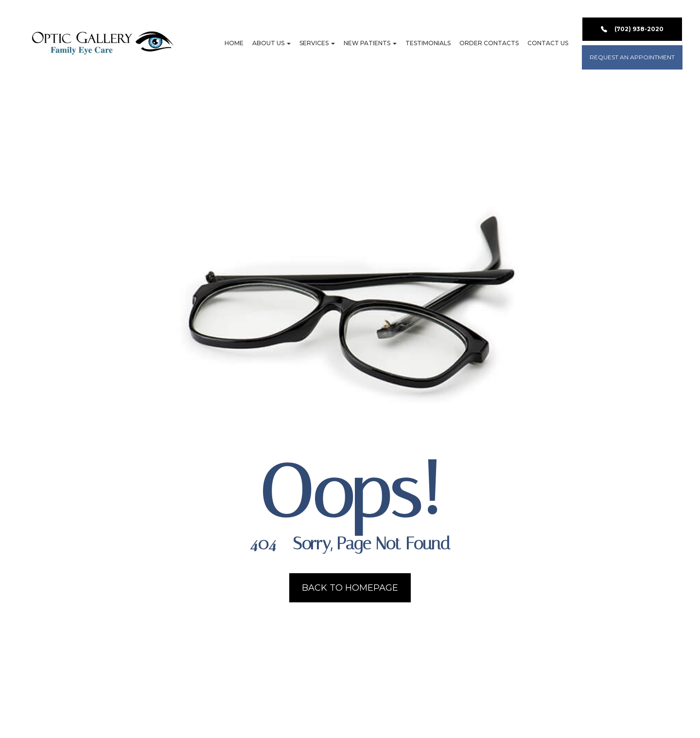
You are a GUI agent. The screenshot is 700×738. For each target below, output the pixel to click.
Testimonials (428, 43)
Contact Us (548, 43)
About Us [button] (271, 43)
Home (234, 43)
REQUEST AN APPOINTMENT (632, 57)
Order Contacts (489, 43)
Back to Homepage (350, 588)
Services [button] (317, 43)
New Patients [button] (370, 43)
